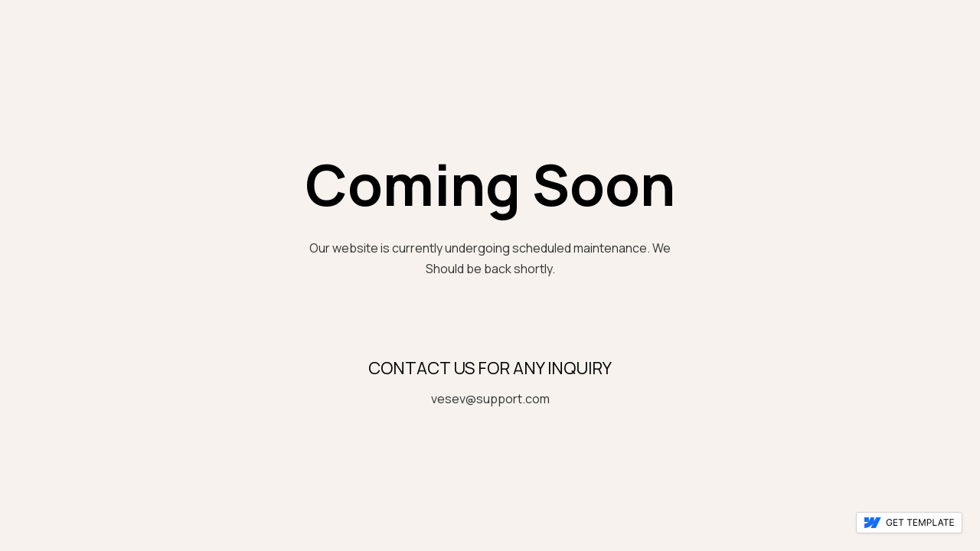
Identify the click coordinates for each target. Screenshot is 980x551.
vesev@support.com (490, 399)
